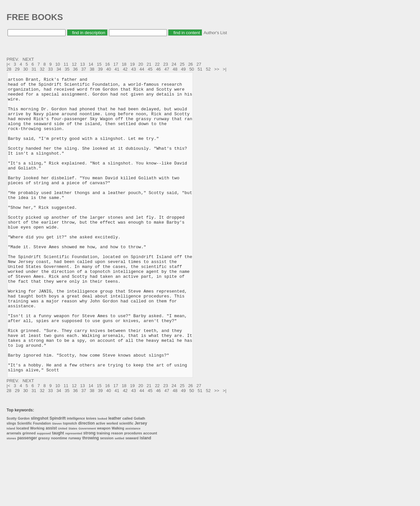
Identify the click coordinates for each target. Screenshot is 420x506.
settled (120, 497)
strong (89, 492)
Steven (57, 483)
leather (115, 477)
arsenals (14, 492)
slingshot (40, 477)
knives (91, 478)
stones (11, 497)
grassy (44, 497)
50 (192, 69)
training (103, 492)
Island (11, 488)
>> (217, 69)
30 (26, 69)
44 (142, 69)
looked (102, 478)
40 (109, 69)
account (150, 492)
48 (175, 69)
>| (225, 69)
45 (150, 69)
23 (165, 64)
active (101, 483)
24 (174, 64)
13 (82, 64)
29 (17, 69)
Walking (118, 487)
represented (74, 493)
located (23, 487)
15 (99, 64)
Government (87, 488)
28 (9, 69)
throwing (91, 497)
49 (183, 69)
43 (134, 69)
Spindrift (58, 477)
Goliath (139, 478)
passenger (27, 497)
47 (167, 69)
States (73, 488)
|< (9, 64)
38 (92, 69)
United (63, 488)
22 (157, 64)
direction (86, 482)
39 (100, 69)
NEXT (29, 59)
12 (74, 64)
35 (67, 69)
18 (124, 64)
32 (42, 69)
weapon (104, 487)
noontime (59, 497)
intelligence (76, 478)
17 (116, 64)
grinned (29, 492)
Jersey (141, 482)
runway (75, 497)
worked (112, 483)
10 (57, 64)
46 (158, 69)
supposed (44, 493)
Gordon (24, 478)
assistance (133, 488)
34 (59, 69)
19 (132, 64)
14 (91, 64)
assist (51, 487)
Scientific (25, 483)
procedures (133, 492)
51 (200, 69)
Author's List (215, 33)
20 (141, 64)
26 (190, 64)
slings (11, 483)
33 (51, 69)
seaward (132, 497)
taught (58, 492)
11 (66, 64)
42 (125, 69)
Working (37, 487)
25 (182, 64)
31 (34, 69)
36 (75, 69)
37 (84, 69)
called (127, 477)
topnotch (70, 483)
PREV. (13, 59)
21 (149, 64)
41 (117, 69)
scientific (126, 483)
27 (199, 64)
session (107, 497)
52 (208, 69)
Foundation (42, 483)
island (146, 497)
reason (117, 492)
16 (107, 64)
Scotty (12, 478)
